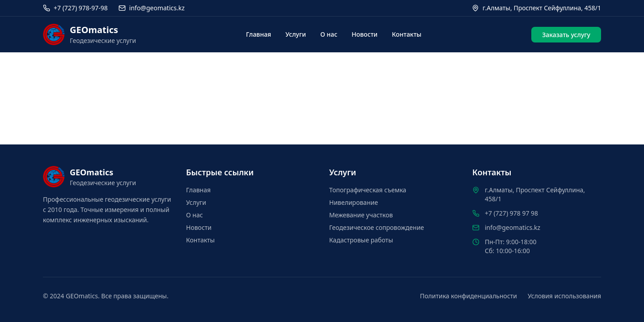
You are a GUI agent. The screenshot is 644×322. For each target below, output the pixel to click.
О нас (329, 34)
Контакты (407, 34)
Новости (364, 34)
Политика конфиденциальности (468, 296)
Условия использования (564, 296)
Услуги (296, 34)
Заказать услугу (566, 35)
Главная (258, 34)
